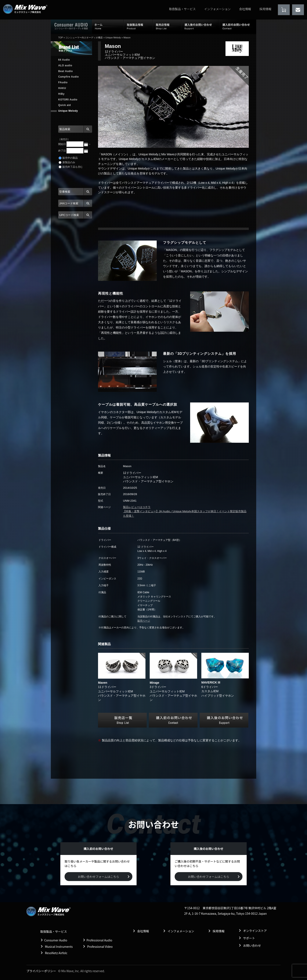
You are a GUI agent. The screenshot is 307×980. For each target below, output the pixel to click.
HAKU (62, 88)
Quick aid (64, 105)
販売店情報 (167, 26)
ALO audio (65, 65)
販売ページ (144, 621)
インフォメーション (217, 9)
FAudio (63, 82)
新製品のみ (67, 162)
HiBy (61, 94)
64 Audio (64, 60)
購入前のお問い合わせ (238, 26)
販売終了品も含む (71, 167)
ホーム (108, 26)
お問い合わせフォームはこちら (98, 877)
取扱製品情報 (138, 26)
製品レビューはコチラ (137, 507)
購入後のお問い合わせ (200, 26)
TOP (61, 38)
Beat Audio (66, 71)
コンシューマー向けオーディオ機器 (84, 38)
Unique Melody (113, 38)
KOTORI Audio (68, 100)
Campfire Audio (68, 77)
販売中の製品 (68, 158)
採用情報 (266, 9)
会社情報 (245, 9)
